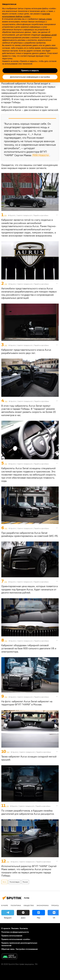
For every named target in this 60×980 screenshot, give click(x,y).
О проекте (6, 928)
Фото (4, 882)
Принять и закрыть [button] (30, 70)
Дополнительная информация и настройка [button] (30, 77)
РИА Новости (41, 155)
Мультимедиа (15, 882)
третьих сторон (45, 19)
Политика (16, 905)
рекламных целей (49, 35)
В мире (5, 905)
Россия (25, 882)
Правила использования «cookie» (16, 939)
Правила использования (12, 936)
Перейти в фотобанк (41, 215)
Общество (29, 905)
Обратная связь (8, 949)
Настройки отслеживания (27, 949)
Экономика (43, 905)
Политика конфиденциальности (15, 932)
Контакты (24, 928)
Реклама (15, 928)
